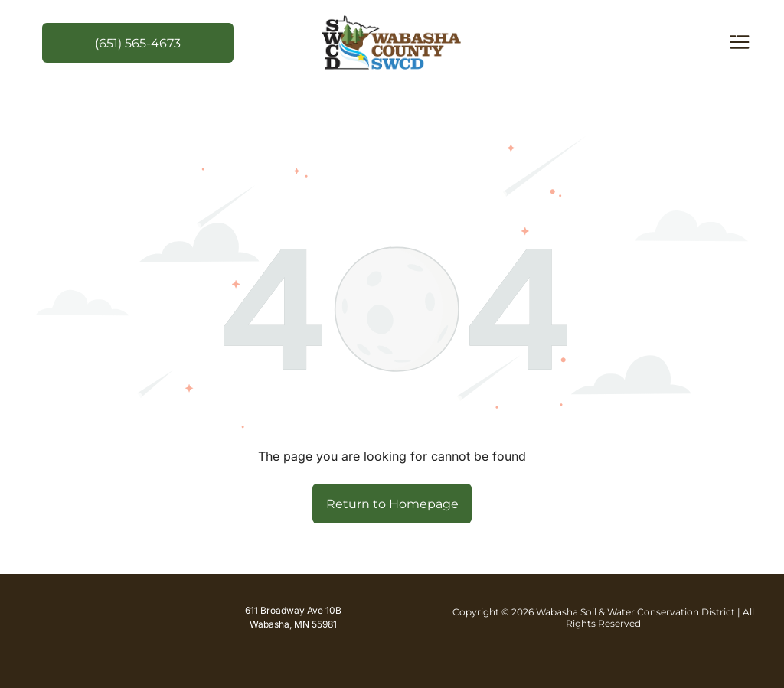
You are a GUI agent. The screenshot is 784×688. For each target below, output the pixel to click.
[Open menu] (740, 43)
